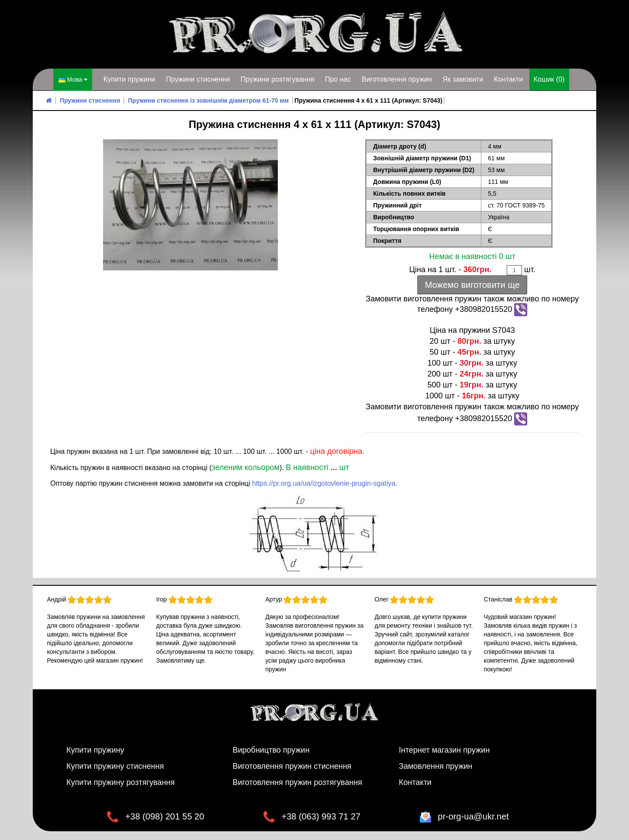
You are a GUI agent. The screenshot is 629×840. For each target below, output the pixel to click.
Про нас (338, 79)
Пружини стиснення (198, 79)
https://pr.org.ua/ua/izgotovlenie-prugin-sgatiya (324, 483)
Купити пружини (130, 79)
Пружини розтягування (278, 79)
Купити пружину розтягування (121, 782)
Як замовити (463, 79)
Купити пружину (95, 750)
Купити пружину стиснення (115, 766)
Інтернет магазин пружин (444, 750)
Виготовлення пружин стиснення (292, 766)
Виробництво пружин (271, 750)
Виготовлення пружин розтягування (298, 782)
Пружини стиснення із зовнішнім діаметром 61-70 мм (208, 100)
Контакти (509, 79)
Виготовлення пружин (397, 79)
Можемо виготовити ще (472, 285)
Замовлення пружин (435, 766)
